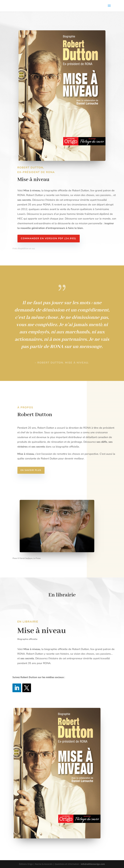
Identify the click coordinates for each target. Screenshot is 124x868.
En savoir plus (35, 470)
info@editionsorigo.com (93, 864)
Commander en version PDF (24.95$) (53, 238)
